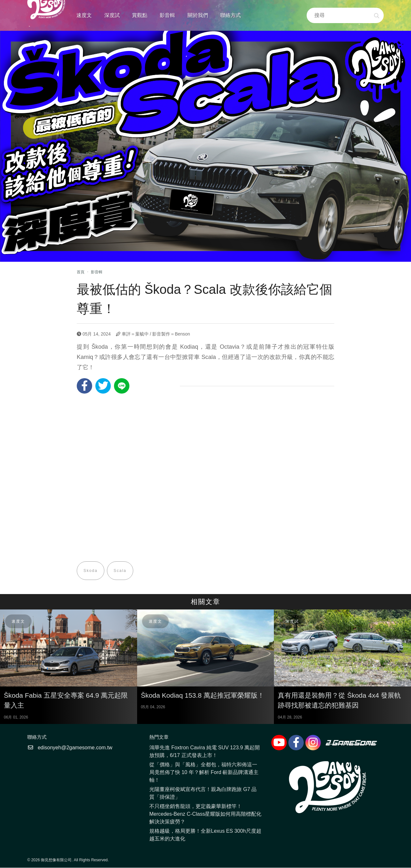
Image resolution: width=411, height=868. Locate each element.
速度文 (84, 15)
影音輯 (167, 15)
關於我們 (198, 15)
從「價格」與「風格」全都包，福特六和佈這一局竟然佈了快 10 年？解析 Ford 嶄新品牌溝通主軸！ (204, 773)
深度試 (112, 15)
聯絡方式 (231, 15)
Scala (120, 571)
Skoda (91, 571)
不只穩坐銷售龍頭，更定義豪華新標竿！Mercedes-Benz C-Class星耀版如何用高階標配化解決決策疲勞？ (205, 814)
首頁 (81, 272)
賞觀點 (140, 15)
